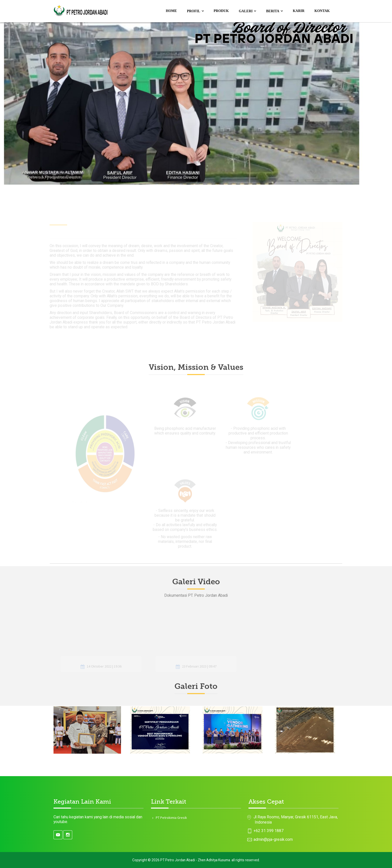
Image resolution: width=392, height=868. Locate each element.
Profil (194, 11)
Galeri (246, 11)
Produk (221, 11)
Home (171, 11)
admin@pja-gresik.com (273, 839)
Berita (273, 11)
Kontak (322, 11)
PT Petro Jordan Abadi (178, 860)
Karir (299, 11)
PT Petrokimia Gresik (171, 818)
